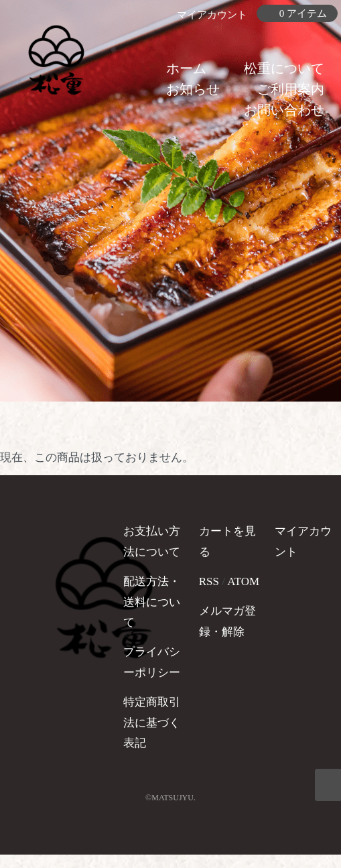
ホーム (186, 68)
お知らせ (193, 89)
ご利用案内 (291, 89)
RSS (209, 581)
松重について (284, 68)
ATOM (243, 581)
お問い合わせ (284, 110)
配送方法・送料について (152, 602)
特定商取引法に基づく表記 (152, 723)
